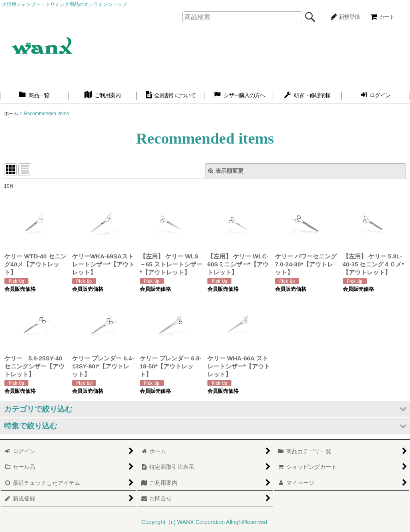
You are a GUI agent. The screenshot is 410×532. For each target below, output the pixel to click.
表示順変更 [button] (226, 171)
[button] (205, 409)
